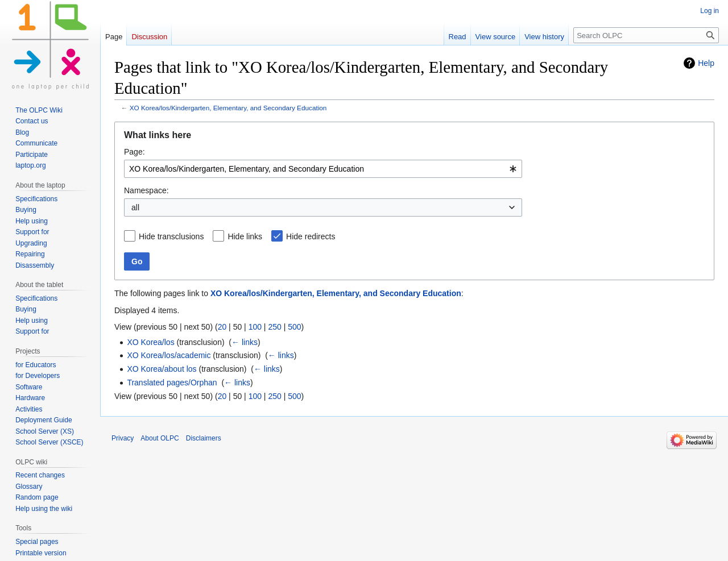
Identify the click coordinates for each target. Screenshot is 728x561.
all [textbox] (135, 207)
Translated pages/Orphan (172, 383)
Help (706, 63)
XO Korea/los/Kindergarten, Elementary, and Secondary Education (228, 108)
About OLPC (160, 438)
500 (294, 327)
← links (245, 342)
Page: (135, 152)
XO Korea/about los (162, 369)
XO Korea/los (150, 342)
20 (222, 327)
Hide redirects (311, 236)
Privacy (123, 438)
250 (274, 327)
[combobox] (323, 169)
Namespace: (146, 190)
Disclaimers (204, 438)
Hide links (245, 236)
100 (255, 327)
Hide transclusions (171, 236)
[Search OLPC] (646, 35)
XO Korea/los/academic (169, 355)
